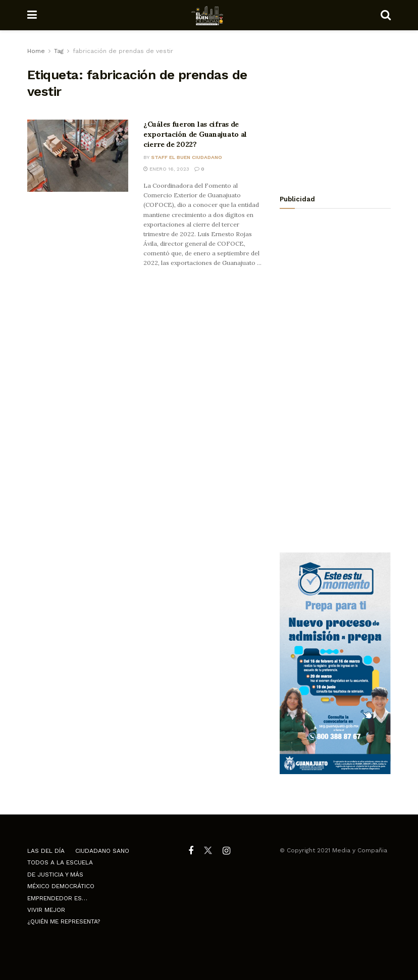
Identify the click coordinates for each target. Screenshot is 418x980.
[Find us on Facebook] (191, 851)
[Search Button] (386, 15)
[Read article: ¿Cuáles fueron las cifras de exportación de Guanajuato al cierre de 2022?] (78, 156)
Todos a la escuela (60, 862)
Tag (59, 51)
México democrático (61, 886)
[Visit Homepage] (209, 15)
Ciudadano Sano (102, 851)
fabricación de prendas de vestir (123, 51)
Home (36, 51)
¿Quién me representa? (64, 921)
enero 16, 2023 (166, 169)
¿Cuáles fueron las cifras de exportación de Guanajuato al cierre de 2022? (195, 134)
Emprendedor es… (57, 898)
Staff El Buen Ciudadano (187, 157)
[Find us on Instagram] (226, 851)
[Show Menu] (32, 15)
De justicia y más (55, 875)
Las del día (46, 851)
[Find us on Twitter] (208, 851)
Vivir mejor (46, 910)
